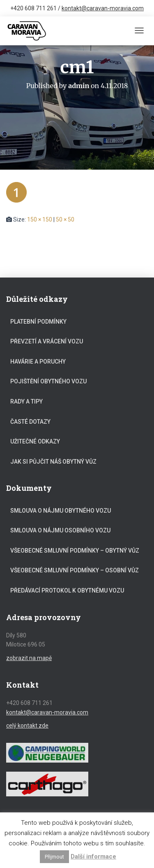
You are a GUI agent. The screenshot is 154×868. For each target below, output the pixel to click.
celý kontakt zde (27, 726)
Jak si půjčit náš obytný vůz (53, 462)
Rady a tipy (26, 401)
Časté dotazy (30, 422)
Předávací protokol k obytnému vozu (67, 590)
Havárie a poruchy (38, 362)
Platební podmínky (38, 322)
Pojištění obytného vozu (48, 381)
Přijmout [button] (54, 857)
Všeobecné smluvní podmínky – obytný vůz (75, 551)
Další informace (93, 856)
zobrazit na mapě (29, 658)
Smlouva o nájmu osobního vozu (60, 530)
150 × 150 (40, 219)
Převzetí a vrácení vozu (47, 341)
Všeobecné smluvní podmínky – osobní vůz (75, 570)
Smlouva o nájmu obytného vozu (61, 511)
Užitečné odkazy (35, 441)
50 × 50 (65, 219)
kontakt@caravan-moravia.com (103, 8)
